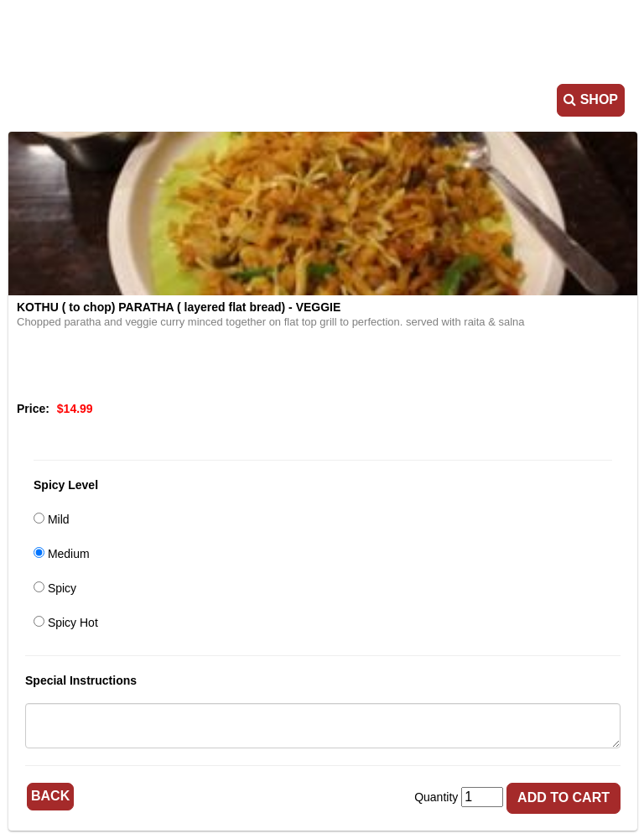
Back (50, 796)
